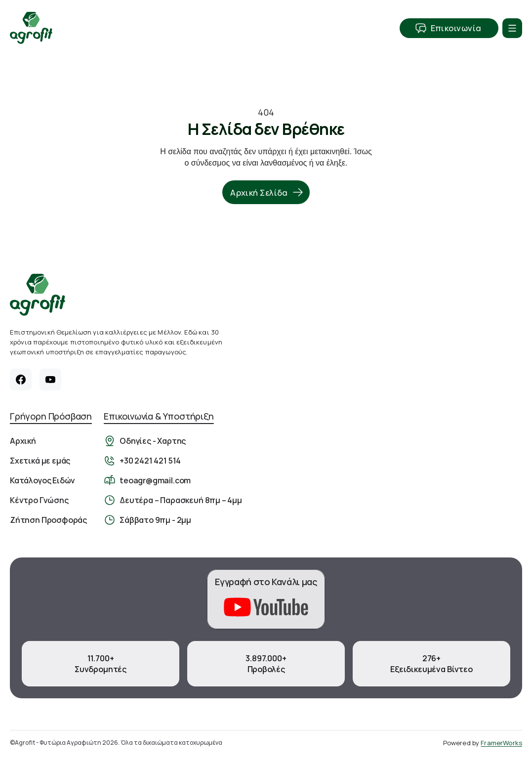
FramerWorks (501, 743)
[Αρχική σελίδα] (38, 295)
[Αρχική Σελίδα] (31, 28)
